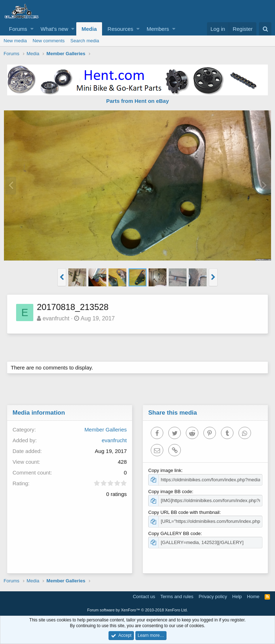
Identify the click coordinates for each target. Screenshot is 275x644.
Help (237, 597)
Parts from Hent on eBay (137, 101)
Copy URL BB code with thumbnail (184, 512)
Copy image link (165, 470)
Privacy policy (213, 597)
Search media (85, 41)
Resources (120, 29)
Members (158, 29)
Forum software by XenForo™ (138, 610)
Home (253, 597)
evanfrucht (56, 318)
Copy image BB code (170, 492)
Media (89, 29)
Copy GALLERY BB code (175, 533)
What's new (54, 29)
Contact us (144, 597)
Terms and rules (177, 597)
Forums (18, 29)
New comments (49, 41)
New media (15, 41)
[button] (32, 29)
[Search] (265, 29)
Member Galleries (105, 430)
